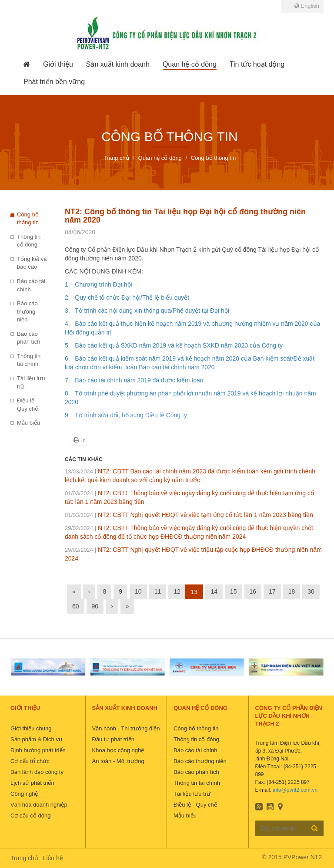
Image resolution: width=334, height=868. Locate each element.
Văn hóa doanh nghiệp (39, 805)
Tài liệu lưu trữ (31, 382)
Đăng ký (315, 828)
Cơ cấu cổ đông (30, 816)
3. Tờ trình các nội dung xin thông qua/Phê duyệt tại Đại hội (147, 311)
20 (211, 367)
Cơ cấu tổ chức (30, 761)
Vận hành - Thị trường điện (126, 728)
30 (311, 591)
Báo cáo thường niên (27, 311)
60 (76, 606)
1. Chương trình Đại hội (99, 284)
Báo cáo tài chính (31, 285)
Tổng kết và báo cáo (32, 263)
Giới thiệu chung (31, 728)
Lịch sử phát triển (32, 783)
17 (272, 591)
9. (70, 415)
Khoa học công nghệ (118, 750)
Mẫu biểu (28, 423)
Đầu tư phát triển (113, 739)
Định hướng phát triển (38, 750)
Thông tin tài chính (29, 360)
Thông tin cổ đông (29, 241)
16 (253, 591)
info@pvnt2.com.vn (295, 790)
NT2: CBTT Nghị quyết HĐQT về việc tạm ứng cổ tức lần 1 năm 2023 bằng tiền (189, 515)
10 (138, 591)
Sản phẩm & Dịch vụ (36, 739)
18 (292, 591)
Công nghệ (24, 794)
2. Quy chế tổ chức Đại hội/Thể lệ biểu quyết (127, 297)
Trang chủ (24, 858)
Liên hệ (53, 858)
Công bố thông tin (28, 219)
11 (158, 591)
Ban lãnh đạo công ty (37, 772)
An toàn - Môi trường (118, 761)
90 (95, 606)
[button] (58, 64)
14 (214, 591)
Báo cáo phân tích (29, 338)
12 (177, 591)
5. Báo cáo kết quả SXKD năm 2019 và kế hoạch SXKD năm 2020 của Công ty (174, 345)
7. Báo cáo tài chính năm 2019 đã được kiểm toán (134, 380)
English (307, 6)
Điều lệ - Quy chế (27, 405)
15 (234, 591)
